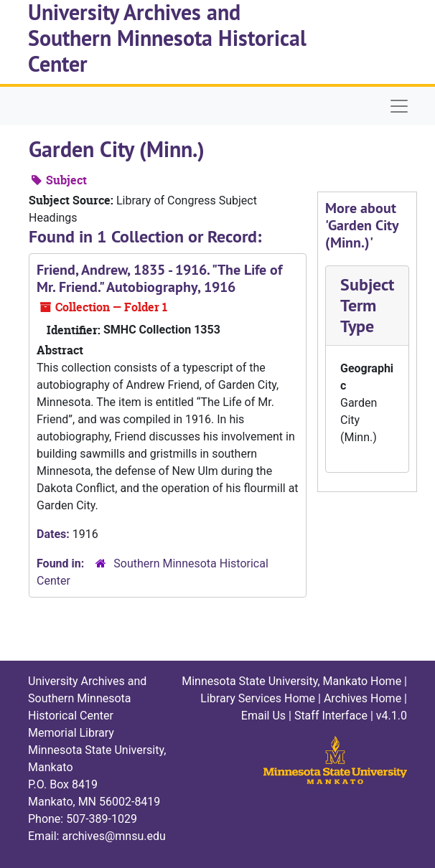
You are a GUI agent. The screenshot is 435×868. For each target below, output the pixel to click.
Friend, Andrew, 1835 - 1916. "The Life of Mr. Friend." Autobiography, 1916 (159, 278)
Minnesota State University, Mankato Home (291, 681)
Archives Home (362, 698)
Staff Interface (331, 716)
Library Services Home (258, 698)
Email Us (263, 716)
